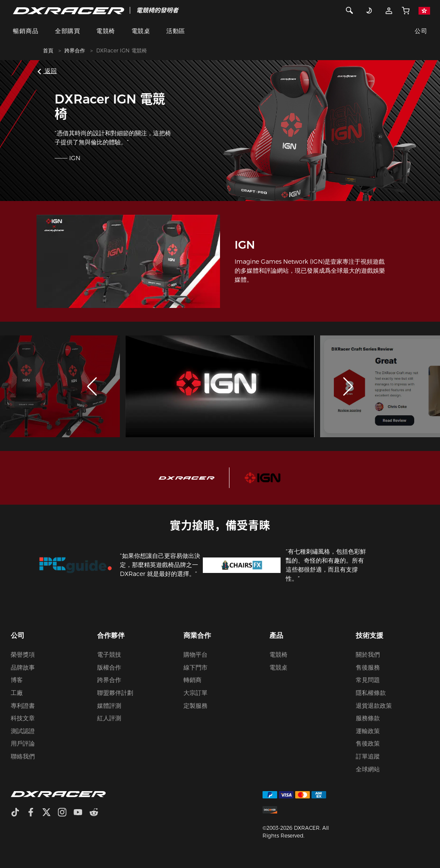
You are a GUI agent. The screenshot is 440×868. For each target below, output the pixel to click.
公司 (421, 31)
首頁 (48, 50)
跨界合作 (75, 50)
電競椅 (105, 31)
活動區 (176, 31)
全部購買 (67, 31)
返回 (48, 71)
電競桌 (141, 31)
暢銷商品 (26, 31)
